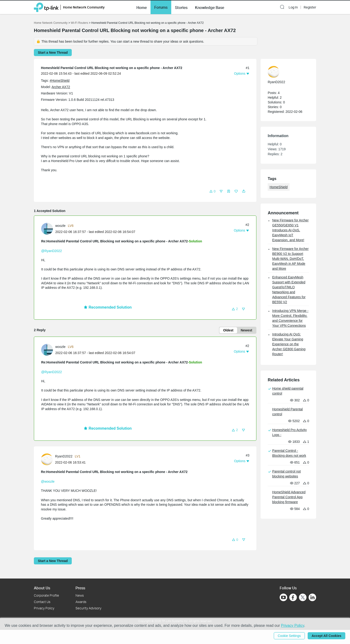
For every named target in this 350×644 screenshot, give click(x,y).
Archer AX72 (61, 87)
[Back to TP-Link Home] (46, 7)
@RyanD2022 (52, 251)
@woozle (48, 481)
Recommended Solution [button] (108, 307)
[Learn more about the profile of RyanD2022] (48, 459)
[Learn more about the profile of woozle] (48, 228)
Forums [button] (161, 7)
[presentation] (47, 229)
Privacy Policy (44, 608)
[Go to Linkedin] (312, 597)
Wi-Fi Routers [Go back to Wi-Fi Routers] (80, 23)
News (80, 595)
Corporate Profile (46, 595)
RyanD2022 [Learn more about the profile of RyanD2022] (64, 456)
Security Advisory (88, 608)
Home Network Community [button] (84, 7)
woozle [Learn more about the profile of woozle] (60, 226)
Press (80, 588)
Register (310, 7)
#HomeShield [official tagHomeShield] (60, 81)
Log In (293, 7)
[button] (142, 7)
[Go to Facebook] (293, 597)
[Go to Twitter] (303, 598)
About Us (42, 588)
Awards (81, 602)
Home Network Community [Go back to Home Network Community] (51, 23)
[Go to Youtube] (283, 597)
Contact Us (42, 602)
